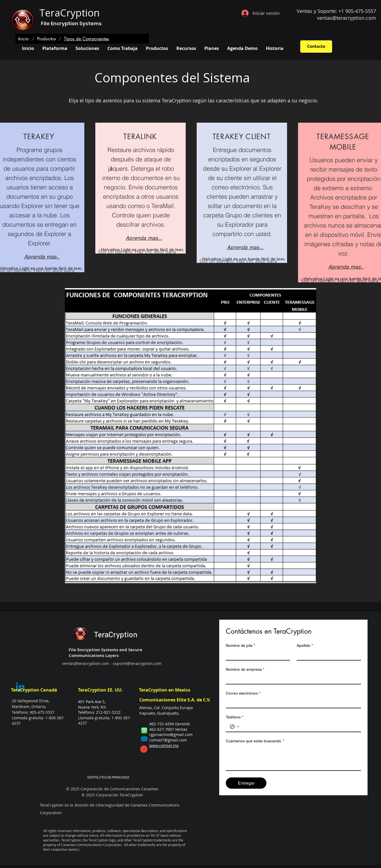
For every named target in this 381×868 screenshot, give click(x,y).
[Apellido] (327, 655)
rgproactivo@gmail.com (171, 734)
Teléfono (234, 717)
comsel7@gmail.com (168, 740)
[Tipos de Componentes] (87, 39)
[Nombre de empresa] (292, 679)
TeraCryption (69, 13)
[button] (87, 48)
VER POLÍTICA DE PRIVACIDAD (108, 777)
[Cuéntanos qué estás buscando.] (293, 758)
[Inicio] (23, 39)
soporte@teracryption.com (137, 663)
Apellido (305, 646)
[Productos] (46, 39)
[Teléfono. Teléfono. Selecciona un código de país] (235, 727)
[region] (141, 188)
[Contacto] (316, 47)
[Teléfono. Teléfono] (299, 727)
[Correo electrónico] (292, 703)
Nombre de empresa (245, 669)
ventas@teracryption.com (347, 18)
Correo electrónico (243, 693)
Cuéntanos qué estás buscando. (255, 741)
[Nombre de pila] (256, 655)
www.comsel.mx (164, 745)
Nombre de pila (240, 646)
